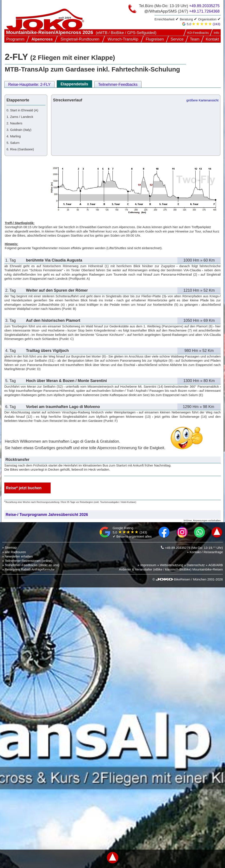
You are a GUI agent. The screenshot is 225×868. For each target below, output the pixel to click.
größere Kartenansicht (202, 100)
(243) (216, 24)
